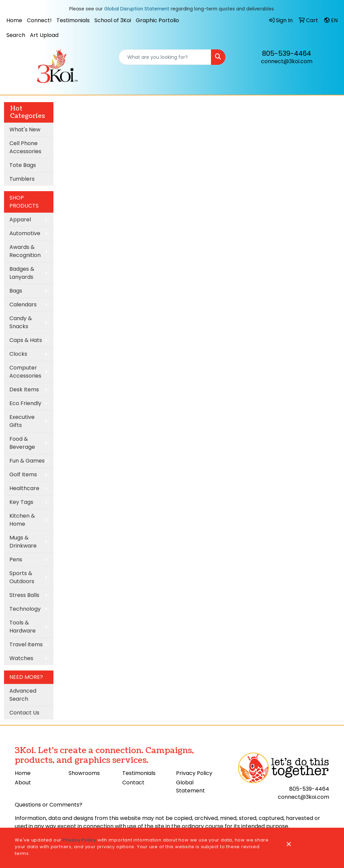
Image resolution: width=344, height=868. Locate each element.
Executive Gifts (22, 421)
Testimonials (73, 20)
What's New (25, 129)
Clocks (18, 354)
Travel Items (26, 644)
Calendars (23, 305)
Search (16, 35)
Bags (16, 291)
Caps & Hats (26, 340)
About (23, 783)
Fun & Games (27, 461)
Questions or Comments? (49, 805)
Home (14, 20)
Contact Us (24, 713)
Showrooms (84, 773)
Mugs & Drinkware (23, 542)
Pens (16, 559)
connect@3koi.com (287, 61)
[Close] (289, 845)
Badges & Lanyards (22, 273)
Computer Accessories (25, 372)
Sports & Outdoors (22, 577)
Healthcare (24, 488)
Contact (133, 783)
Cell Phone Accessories (25, 147)
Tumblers (22, 179)
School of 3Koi (113, 20)
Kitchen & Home (22, 520)
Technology (25, 609)
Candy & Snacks (21, 322)
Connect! (39, 20)
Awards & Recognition (25, 251)
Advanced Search (23, 695)
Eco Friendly (25, 403)
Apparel (20, 220)
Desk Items (24, 389)
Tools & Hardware (23, 627)
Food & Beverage (22, 443)
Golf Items (23, 474)
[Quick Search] (165, 57)
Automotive (25, 233)
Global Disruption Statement (137, 9)
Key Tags (21, 502)
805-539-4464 (287, 53)
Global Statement (190, 787)
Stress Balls (24, 595)
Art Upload (44, 35)
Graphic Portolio (157, 20)
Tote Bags (23, 165)
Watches (21, 658)
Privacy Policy (194, 773)
